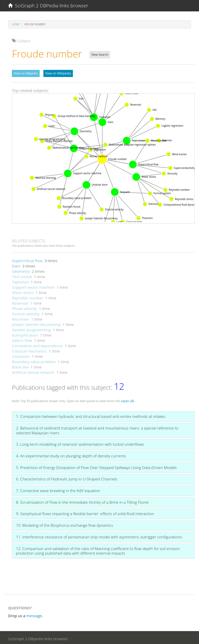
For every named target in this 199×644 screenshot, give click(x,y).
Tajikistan (20, 281)
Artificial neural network (33, 371)
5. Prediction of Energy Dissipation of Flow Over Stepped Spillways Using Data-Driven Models (96, 466)
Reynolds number (28, 297)
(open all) (128, 400)
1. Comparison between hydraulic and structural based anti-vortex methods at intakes (91, 415)
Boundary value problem (34, 360)
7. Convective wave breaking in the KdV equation (58, 489)
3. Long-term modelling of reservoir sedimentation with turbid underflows (80, 443)
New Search (100, 55)
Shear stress (23, 291)
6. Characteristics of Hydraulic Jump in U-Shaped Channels (67, 478)
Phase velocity (24, 307)
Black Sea (20, 366)
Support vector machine (33, 286)
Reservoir (20, 302)
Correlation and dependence (37, 344)
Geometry (21, 270)
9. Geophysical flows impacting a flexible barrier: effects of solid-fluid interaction (85, 512)
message (34, 614)
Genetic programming (31, 328)
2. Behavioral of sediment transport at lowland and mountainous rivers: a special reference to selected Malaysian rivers (97, 429)
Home (16, 24)
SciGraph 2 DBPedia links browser (48, 6)
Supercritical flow (27, 259)
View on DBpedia (26, 73)
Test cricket (22, 275)
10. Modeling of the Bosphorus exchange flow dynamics (64, 524)
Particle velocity (26, 313)
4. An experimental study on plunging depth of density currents (71, 455)
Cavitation (21, 355)
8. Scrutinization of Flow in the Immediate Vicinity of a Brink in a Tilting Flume (82, 501)
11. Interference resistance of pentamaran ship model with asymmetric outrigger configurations (99, 536)
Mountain (21, 318)
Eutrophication (25, 334)
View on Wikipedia (58, 73)
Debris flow (22, 339)
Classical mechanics (29, 350)
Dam (16, 265)
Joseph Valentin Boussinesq (36, 323)
